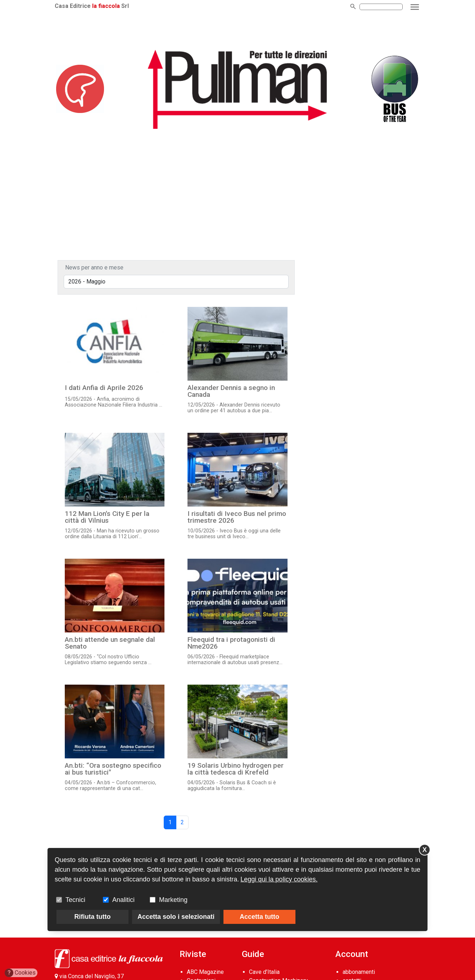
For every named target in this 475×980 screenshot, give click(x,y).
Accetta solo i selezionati (176, 917)
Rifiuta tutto (93, 917)
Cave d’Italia (264, 972)
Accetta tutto (259, 917)
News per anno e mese (94, 267)
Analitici (123, 900)
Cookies (20, 973)
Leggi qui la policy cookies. (279, 879)
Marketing (173, 900)
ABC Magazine (205, 972)
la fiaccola (106, 6)
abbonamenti (359, 972)
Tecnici (75, 900)
